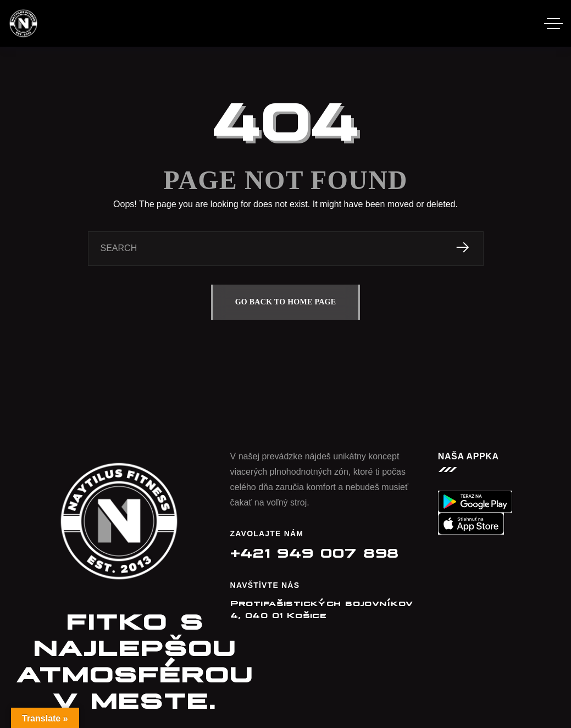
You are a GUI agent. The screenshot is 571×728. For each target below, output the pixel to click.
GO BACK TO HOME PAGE (286, 302)
